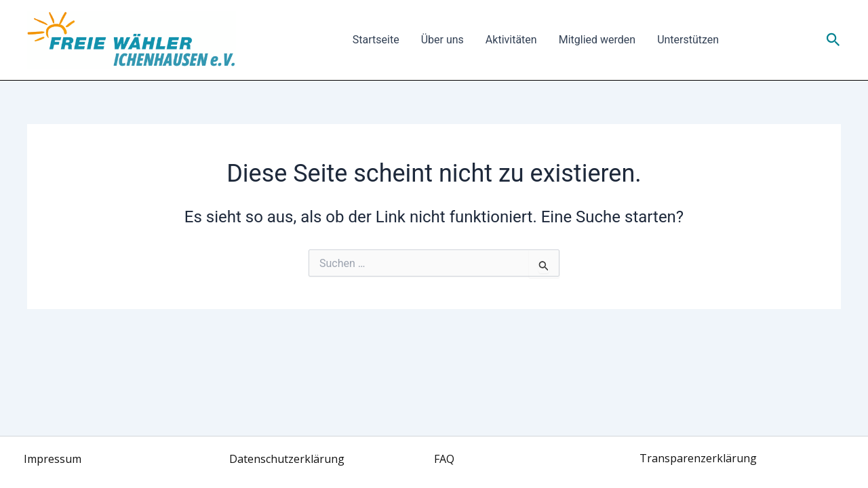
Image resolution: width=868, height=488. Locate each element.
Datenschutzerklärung (287, 459)
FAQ (444, 459)
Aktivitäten (511, 40)
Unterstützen (688, 40)
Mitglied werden (597, 40)
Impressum (53, 459)
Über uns (442, 40)
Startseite (376, 40)
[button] (833, 40)
